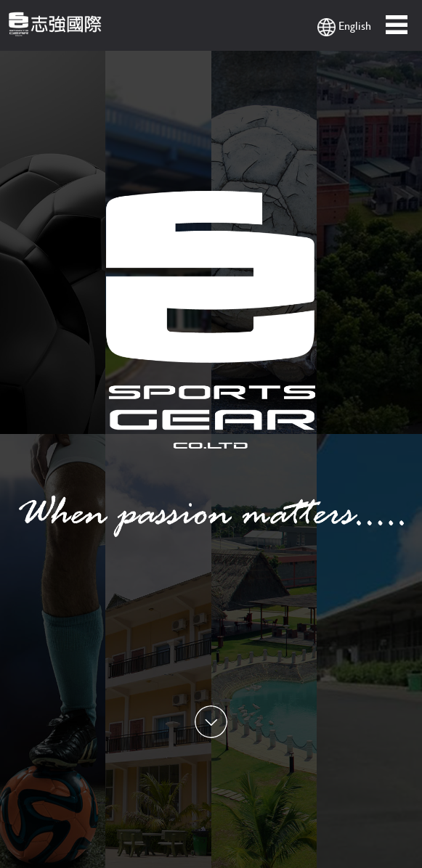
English (344, 26)
